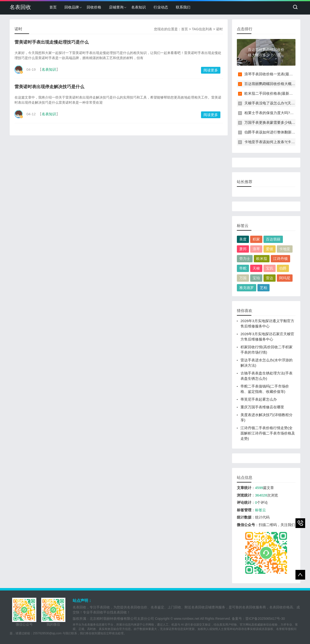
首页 (53, 7)
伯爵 (283, 268)
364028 (261, 495)
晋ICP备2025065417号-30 (265, 619)
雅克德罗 (247, 288)
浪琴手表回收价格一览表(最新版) (271, 74)
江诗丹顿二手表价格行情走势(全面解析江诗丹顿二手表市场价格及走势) (268, 433)
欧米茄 (262, 259)
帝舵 (243, 268)
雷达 (270, 278)
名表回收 (20, 7)
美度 (243, 239)
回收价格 (94, 7)
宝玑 (270, 268)
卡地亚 (285, 249)
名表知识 (139, 7)
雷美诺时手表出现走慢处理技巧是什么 (52, 42)
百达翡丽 (273, 239)
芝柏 (263, 288)
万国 (243, 278)
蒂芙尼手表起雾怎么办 (259, 399)
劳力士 (245, 259)
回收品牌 (72, 7)
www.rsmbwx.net (187, 619)
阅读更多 (211, 70)
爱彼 (270, 249)
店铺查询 (116, 7)
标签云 (260, 510)
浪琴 (256, 249)
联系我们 (183, 7)
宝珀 (256, 278)
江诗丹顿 (280, 259)
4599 (259, 488)
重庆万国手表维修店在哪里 (262, 407)
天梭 (256, 268)
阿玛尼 (285, 278)
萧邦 (243, 249)
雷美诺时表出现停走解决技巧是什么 (49, 87)
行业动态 (161, 7)
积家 (256, 239)
